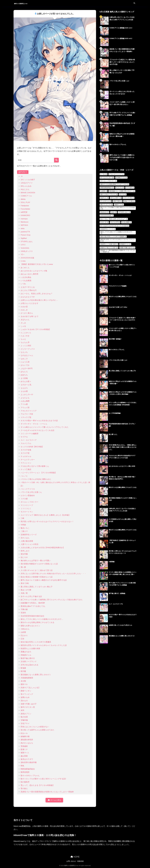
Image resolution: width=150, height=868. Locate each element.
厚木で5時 (25, 583)
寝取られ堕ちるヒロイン (30, 626)
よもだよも (25, 398)
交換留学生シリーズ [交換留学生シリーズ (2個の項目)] (108, 229)
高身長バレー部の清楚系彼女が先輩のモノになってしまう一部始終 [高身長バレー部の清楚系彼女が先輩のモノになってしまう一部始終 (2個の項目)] (117, 251)
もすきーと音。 (27, 385)
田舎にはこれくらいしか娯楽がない (35, 727)
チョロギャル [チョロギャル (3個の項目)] (106, 201)
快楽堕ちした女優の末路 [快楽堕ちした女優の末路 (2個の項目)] (109, 244)
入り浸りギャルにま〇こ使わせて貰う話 (37, 570)
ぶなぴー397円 (27, 369)
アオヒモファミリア (29, 411)
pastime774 (25, 232)
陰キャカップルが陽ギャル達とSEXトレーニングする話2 (43, 779)
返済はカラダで (27, 759)
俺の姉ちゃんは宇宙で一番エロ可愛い (36, 561)
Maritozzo (24, 222)
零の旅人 (24, 789)
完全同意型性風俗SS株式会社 (32, 616)
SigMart (24, 238)
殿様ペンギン (26, 691)
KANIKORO (25, 215)
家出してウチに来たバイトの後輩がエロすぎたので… (42, 619)
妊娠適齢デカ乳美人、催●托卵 (33, 603)
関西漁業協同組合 (28, 769)
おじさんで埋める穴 (29, 290)
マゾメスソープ (27, 505)
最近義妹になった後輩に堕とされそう (36, 675)
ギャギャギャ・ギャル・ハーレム (34, 424)
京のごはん (25, 538)
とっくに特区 (26, 346)
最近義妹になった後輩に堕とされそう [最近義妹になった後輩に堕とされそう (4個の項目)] (122, 191)
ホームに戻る (54, 800)
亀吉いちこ (25, 528)
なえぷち (24, 352)
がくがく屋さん (27, 313)
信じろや (24, 557)
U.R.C (23, 245)
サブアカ (24, 437)
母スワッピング (27, 694)
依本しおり (25, 551)
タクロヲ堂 (25, 453)
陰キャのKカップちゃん (30, 776)
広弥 (22, 639)
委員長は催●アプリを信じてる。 (34, 606)
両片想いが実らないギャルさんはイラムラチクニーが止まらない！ (47, 522)
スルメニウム (26, 443)
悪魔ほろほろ (26, 652)
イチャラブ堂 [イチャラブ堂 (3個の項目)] (129, 198)
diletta (23, 199)
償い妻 (23, 567)
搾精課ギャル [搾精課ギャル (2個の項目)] (126, 244)
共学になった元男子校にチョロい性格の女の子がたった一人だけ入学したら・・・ (53, 574)
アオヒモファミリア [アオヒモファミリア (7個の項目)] (117, 174)
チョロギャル (26, 456)
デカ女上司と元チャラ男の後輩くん (35, 466)
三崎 (22, 518)
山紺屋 (23, 632)
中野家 (23, 525)
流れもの (24, 701)
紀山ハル (24, 733)
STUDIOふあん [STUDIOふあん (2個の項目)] (125, 212)
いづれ (23, 284)
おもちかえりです (28, 297)
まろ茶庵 (24, 378)
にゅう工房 (25, 362)
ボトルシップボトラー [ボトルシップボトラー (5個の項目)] (109, 181)
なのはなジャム (27, 355)
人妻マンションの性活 (29, 544)
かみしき (24, 310)
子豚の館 (24, 609)
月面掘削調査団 (27, 678)
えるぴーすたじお (28, 287)
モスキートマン (27, 512)
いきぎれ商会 (26, 277)
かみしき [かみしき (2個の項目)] (105, 222)
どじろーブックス (28, 349)
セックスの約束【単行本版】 (32, 447)
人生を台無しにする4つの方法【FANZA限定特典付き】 (43, 548)
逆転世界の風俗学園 (29, 762)
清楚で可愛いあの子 (29, 704)
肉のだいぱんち (27, 743)
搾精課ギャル (26, 655)
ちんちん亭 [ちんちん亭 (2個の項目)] (115, 222)
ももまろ (24, 388)
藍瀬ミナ (24, 749)
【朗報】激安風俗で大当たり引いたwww (37, 264)
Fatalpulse (25, 206)
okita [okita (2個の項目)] (114, 212)
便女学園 (24, 554)
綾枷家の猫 (25, 736)
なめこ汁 (24, 359)
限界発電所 (25, 772)
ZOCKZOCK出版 (27, 258)
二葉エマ (24, 531)
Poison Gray (26, 235)
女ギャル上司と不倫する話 (31, 596)
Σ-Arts (23, 261)
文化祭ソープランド (29, 662)
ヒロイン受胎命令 (28, 496)
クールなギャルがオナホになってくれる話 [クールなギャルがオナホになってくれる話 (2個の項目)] (115, 226)
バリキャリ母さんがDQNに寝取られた (36, 479)
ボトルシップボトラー (29, 502)
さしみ (23, 323)
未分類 (23, 681)
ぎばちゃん (25, 320)
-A (22, 176)
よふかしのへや (27, 395)
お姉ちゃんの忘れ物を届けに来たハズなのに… (39, 300)
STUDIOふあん (27, 242)
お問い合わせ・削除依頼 (75, 861)
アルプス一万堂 (27, 414)
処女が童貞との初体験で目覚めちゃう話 (37, 577)
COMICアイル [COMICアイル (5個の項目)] (122, 178)
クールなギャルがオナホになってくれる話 (37, 430)
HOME (75, 857)
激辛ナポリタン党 (28, 707)
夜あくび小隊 (26, 590)
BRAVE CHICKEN (28, 193)
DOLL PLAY (25, 202)
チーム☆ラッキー (28, 460)
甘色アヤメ (25, 723)
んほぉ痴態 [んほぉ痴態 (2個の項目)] (127, 222)
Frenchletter (25, 209)
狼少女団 (24, 717)
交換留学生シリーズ (29, 535)
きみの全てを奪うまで (29, 316)
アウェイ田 (25, 408)
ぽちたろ (24, 372)
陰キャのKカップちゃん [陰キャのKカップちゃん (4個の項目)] (109, 194)
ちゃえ (23, 339)
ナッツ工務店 (26, 469)
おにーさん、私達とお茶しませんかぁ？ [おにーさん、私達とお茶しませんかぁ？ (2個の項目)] (114, 219)
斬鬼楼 (23, 668)
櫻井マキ (24, 684)
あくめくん (25, 268)
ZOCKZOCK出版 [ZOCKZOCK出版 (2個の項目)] (107, 216)
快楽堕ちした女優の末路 (30, 649)
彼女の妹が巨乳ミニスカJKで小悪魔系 (36, 642)
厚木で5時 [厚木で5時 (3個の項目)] (118, 201)
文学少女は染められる (29, 665)
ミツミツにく (26, 509)
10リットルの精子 (28, 180)
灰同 (22, 710)
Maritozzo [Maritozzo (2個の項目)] (105, 212)
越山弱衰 (24, 756)
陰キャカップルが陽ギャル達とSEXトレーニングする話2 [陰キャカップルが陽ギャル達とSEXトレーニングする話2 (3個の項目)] (117, 208)
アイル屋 (24, 404)
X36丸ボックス (27, 251)
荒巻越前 (24, 746)
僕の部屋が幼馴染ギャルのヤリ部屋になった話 (39, 564)
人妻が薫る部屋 (27, 541)
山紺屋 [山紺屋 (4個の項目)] (104, 191)
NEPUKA (24, 225)
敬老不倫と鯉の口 (28, 658)
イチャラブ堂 (26, 417)
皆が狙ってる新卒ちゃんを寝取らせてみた (37, 730)
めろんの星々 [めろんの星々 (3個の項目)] (116, 198)
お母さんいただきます (29, 303)
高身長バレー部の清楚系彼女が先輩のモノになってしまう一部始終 (47, 792)
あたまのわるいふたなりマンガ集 (34, 271)
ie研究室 (24, 212)
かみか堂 (24, 307)
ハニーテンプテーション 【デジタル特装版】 (39, 473)
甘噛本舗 (24, 720)
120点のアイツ (27, 183)
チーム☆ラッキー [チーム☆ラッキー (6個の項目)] (107, 178)
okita (22, 229)
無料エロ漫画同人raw (25, 3)
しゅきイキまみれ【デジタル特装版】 (36, 329)
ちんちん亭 (25, 342)
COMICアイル (26, 196)
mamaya (24, 219)
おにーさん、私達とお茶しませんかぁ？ (37, 294)
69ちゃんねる (26, 186)
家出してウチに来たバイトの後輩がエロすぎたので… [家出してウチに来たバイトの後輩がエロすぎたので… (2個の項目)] (117, 233)
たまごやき (25, 336)
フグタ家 (24, 499)
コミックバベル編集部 (29, 434)
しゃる (23, 326)
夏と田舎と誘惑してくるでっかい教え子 (37, 587)
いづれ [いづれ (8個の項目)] (104, 174)
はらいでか (25, 365)
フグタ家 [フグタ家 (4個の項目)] (130, 188)
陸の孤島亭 (25, 782)
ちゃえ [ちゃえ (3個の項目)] (123, 194)
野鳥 (22, 766)
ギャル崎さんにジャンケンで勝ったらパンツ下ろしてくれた (45, 427)
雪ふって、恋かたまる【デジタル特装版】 (37, 785)
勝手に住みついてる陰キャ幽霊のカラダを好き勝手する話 (44, 580)
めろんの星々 (26, 382)
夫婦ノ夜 (24, 593)
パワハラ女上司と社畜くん (31, 492)
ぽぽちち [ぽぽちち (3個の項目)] (105, 198)
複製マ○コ (25, 753)
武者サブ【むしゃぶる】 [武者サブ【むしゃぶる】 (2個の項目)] (109, 248)
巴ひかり (24, 636)
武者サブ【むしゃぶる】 (30, 688)
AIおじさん (25, 189)
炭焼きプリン (26, 714)
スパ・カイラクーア (29, 440)
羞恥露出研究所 (27, 740)
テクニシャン (26, 463)
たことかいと (26, 333)
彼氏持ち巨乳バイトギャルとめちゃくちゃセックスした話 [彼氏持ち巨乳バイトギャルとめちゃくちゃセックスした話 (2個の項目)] (117, 240)
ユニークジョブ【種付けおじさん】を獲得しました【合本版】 (45, 515)
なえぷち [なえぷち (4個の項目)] (120, 188)
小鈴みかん (25, 629)
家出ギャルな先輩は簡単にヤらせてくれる (37, 622)
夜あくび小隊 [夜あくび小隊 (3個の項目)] (130, 201)
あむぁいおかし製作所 (29, 274)
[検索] (56, 160)
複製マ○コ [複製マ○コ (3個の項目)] (119, 205)
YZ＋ (23, 254)
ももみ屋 (24, 391)
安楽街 (23, 613)
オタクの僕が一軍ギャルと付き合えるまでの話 (39, 421)
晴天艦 (23, 671)
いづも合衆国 (26, 281)
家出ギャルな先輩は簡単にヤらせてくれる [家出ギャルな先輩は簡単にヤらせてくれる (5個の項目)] (115, 184)
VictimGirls (25, 248)
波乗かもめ (25, 697)
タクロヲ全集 (26, 450)
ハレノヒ (24, 476)
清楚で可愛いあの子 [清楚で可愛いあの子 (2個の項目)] (128, 248)
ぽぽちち (24, 375)
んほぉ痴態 (25, 401)
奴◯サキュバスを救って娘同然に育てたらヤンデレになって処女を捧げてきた (52, 600)
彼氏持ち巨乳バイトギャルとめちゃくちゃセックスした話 (44, 645)
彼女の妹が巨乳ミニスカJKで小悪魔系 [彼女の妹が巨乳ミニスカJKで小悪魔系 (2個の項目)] (114, 237)
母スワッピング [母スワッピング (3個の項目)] (107, 205)
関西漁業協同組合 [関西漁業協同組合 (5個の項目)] (107, 188)
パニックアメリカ (28, 489)
